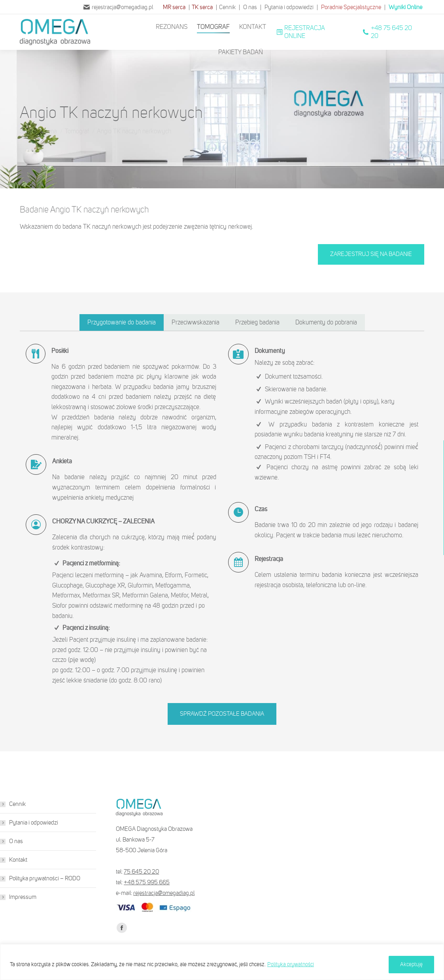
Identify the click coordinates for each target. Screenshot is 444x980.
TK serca (202, 7)
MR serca (174, 7)
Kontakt (18, 860)
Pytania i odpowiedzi (289, 7)
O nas (250, 7)
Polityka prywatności (291, 964)
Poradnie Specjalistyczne (351, 7)
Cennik (227, 7)
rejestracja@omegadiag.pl (118, 7)
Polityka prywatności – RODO (45, 878)
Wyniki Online (405, 7)
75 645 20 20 (141, 872)
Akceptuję (411, 964)
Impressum (23, 897)
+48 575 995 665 (147, 882)
